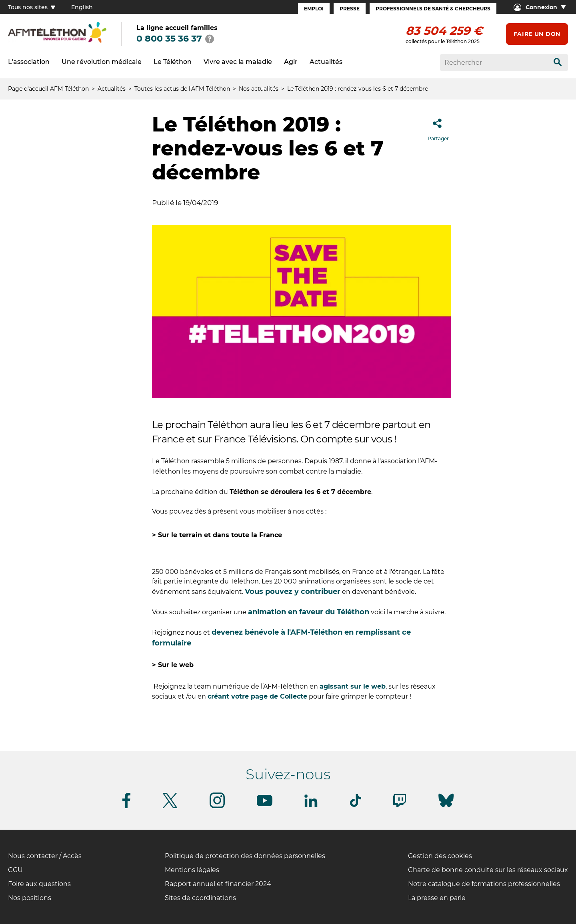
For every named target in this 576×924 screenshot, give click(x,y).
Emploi (314, 9)
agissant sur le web (353, 686)
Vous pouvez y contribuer (293, 591)
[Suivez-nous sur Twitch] (400, 806)
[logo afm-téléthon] (57, 41)
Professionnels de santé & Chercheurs (433, 9)
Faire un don (537, 34)
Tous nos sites (32, 7)
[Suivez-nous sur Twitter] (170, 807)
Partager (438, 127)
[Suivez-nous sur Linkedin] (311, 806)
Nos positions (30, 898)
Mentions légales (192, 870)
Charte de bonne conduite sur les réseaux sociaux (488, 870)
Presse (350, 9)
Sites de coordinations (200, 898)
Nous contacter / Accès (45, 856)
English (82, 7)
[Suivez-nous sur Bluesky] (446, 807)
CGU (15, 870)
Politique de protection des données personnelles (245, 856)
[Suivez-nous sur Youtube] (265, 805)
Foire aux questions (39, 884)
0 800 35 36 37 (169, 39)
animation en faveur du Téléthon (309, 612)
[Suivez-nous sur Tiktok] (356, 806)
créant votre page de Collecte (257, 696)
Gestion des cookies (440, 856)
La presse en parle (437, 898)
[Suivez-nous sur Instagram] (217, 807)
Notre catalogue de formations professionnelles (484, 884)
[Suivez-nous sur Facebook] (126, 807)
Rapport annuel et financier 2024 (218, 884)
